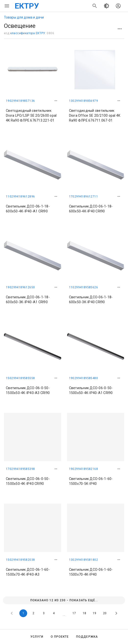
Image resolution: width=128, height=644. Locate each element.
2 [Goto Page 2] (33, 613)
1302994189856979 (83, 101)
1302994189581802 (83, 560)
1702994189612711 (83, 197)
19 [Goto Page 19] (94, 613)
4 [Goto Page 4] (54, 613)
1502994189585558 (20, 378)
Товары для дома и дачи (24, 17)
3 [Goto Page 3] (44, 613)
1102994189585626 (83, 287)
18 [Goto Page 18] (84, 613)
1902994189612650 (20, 287)
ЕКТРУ (27, 6)
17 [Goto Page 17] (74, 613)
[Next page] (116, 613)
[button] (56, 101)
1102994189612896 (20, 197)
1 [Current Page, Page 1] (23, 613)
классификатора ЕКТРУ (28, 33)
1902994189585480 (83, 378)
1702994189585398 (20, 469)
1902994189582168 (83, 469)
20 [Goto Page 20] (105, 613)
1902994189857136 (20, 101)
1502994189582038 (20, 560)
